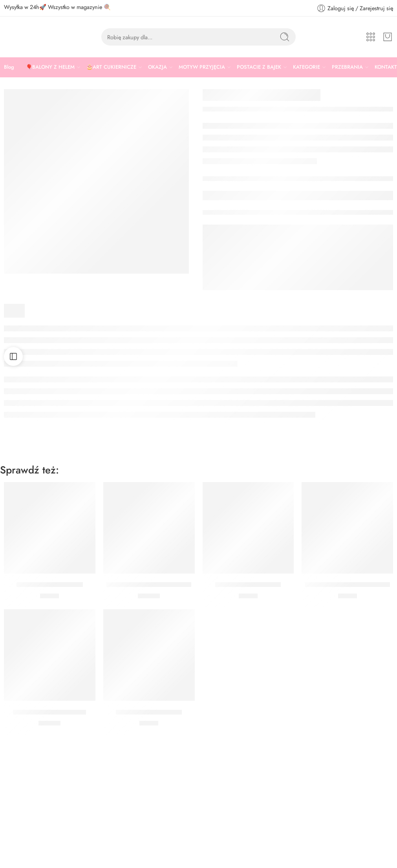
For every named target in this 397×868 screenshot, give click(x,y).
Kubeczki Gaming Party (149, 712)
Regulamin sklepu (223, 804)
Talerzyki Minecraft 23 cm (49, 712)
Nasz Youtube (219, 856)
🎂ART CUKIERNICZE (111, 67)
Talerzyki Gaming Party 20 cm (348, 585)
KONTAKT (386, 67)
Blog (9, 67)
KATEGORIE (306, 67)
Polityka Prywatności (226, 817)
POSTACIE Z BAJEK (259, 67)
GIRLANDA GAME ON (50, 585)
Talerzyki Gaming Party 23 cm (149, 585)
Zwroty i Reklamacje (226, 830)
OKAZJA (157, 67)
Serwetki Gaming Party (248, 585)
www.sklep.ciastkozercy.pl (34, 849)
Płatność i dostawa (224, 843)
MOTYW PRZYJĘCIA (202, 67)
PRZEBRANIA (347, 67)
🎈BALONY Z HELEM (50, 67)
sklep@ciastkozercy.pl (29, 837)
